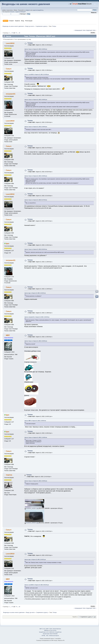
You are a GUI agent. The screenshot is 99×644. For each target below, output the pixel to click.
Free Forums (53, 630)
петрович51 (11, 94)
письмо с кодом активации (18, 12)
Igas (8, 244)
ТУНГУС (9, 475)
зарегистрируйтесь (38, 10)
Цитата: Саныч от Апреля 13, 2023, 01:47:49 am (36, 200)
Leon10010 (10, 43)
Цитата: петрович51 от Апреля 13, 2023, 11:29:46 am (37, 317)
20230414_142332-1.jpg (32, 508)
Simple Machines (57, 629)
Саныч (9, 69)
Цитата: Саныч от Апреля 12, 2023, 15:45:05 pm (36, 49)
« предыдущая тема (80, 30)
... (11, 33)
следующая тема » (91, 30)
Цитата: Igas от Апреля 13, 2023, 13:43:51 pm (35, 560)
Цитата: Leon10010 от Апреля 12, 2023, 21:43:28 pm (37, 74)
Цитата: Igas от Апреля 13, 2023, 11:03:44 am (35, 293)
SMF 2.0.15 (42, 629)
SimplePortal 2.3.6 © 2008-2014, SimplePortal (50, 632)
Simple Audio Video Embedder (50, 634)
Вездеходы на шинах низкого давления (26, 4)
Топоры (30, 43)
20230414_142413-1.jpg (32, 523)
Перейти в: (75, 617)
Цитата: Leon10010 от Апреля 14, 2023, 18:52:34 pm (37, 585)
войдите (28, 10)
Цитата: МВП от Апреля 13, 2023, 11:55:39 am (35, 421)
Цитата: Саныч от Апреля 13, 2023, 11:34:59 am (36, 437)
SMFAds (46, 630)
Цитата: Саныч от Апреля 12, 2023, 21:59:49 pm (36, 127)
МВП (8, 335)
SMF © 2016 (49, 629)
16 (19, 33)
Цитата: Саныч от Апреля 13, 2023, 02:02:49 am (36, 249)
